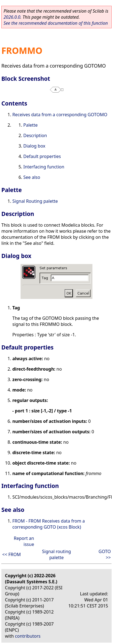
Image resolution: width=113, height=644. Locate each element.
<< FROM (12, 554)
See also (32, 177)
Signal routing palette (56, 554)
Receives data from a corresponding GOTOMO (60, 115)
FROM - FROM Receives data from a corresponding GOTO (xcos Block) (49, 524)
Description (35, 135)
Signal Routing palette (35, 201)
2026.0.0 (12, 17)
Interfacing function (44, 167)
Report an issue (24, 541)
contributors (28, 636)
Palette (30, 125)
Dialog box (34, 146)
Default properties (42, 156)
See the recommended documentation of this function (56, 23)
